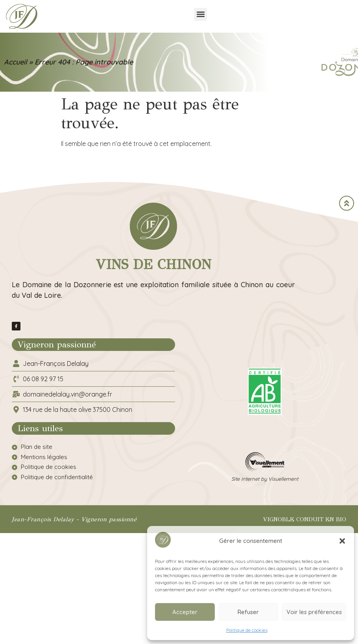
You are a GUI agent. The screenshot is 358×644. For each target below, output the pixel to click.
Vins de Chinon (153, 265)
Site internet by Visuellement (265, 479)
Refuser (248, 612)
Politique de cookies (247, 630)
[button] (342, 541)
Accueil (16, 62)
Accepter (185, 612)
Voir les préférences (314, 612)
